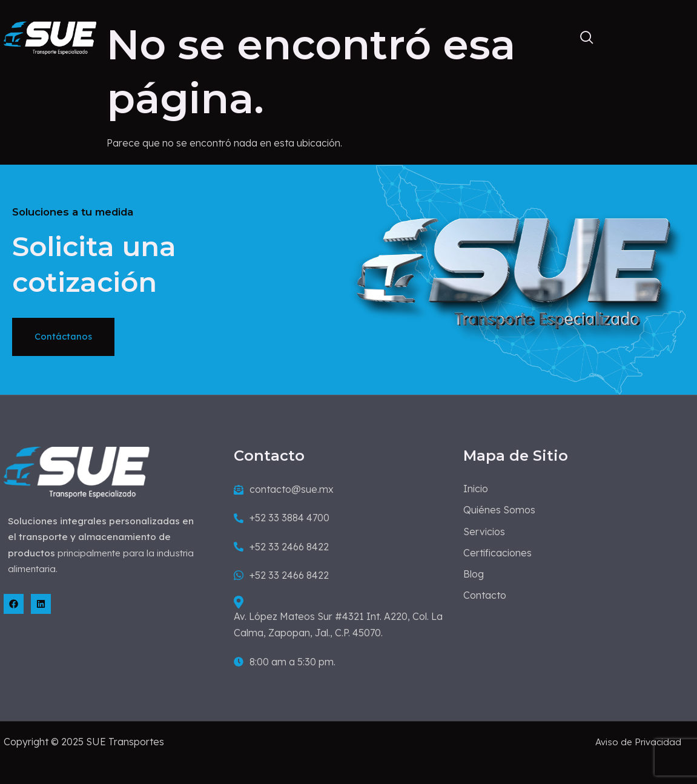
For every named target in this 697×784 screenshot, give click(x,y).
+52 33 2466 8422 (280, 559)
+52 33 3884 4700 (280, 530)
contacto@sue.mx (282, 501)
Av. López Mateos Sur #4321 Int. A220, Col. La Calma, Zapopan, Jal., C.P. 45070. (337, 630)
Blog (560, 36)
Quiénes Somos (313, 36)
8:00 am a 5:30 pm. (283, 674)
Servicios (399, 36)
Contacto (621, 36)
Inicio (235, 36)
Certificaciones (485, 36)
